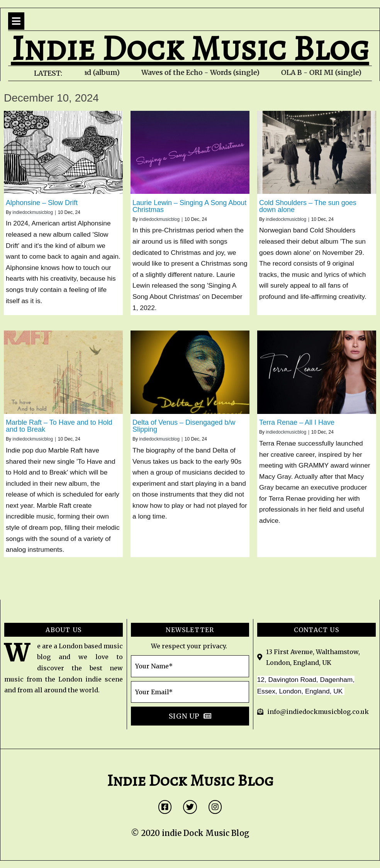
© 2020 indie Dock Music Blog (190, 833)
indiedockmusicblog (33, 212)
